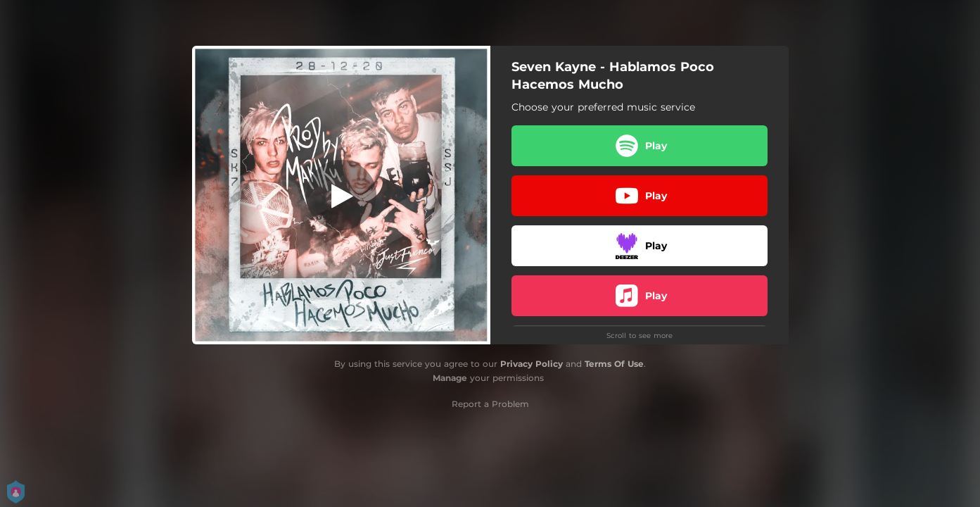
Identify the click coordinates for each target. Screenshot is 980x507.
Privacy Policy (532, 364)
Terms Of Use (614, 364)
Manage (450, 378)
